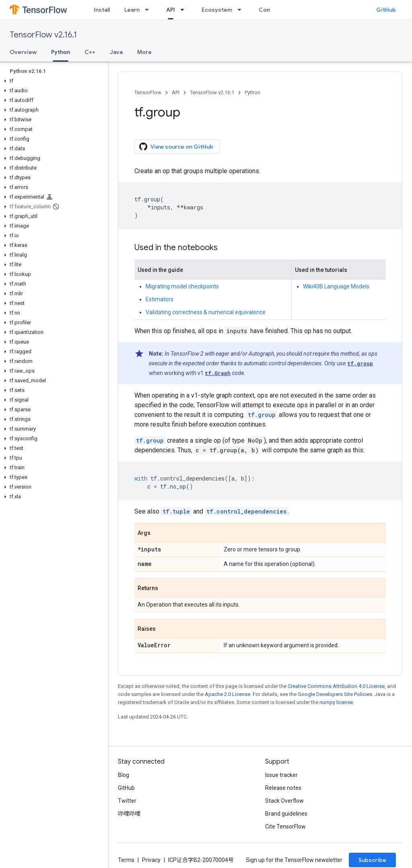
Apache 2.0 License (228, 694)
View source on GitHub (176, 147)
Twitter (127, 801)
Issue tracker (281, 775)
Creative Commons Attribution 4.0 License (336, 686)
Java (116, 52)
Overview (23, 52)
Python (252, 92)
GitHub (386, 10)
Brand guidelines (286, 814)
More (144, 52)
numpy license (336, 702)
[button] (53, 81)
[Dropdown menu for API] (185, 10)
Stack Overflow (284, 801)
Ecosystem (217, 10)
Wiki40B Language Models (336, 286)
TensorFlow (148, 92)
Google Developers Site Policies (335, 694)
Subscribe (372, 860)
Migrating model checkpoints (182, 286)
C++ (90, 52)
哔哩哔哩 (129, 814)
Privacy (151, 860)
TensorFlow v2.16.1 (43, 35)
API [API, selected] (171, 10)
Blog (124, 775)
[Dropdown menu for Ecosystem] (242, 10)
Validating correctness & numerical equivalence (206, 312)
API (176, 92)
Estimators (160, 299)
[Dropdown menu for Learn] (149, 10)
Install (102, 10)
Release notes (283, 788)
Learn (132, 10)
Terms (126, 860)
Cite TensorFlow (285, 827)
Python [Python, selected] (61, 52)
